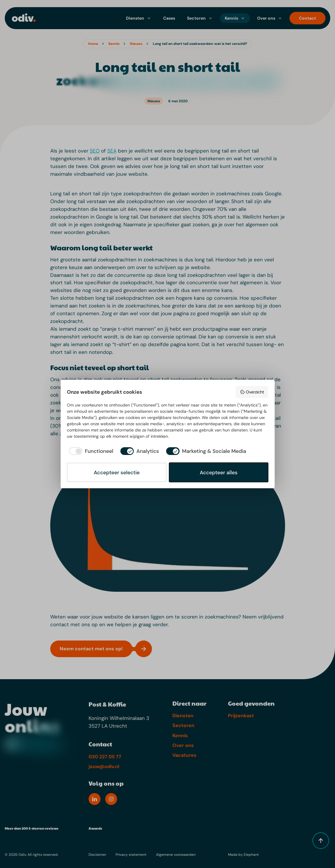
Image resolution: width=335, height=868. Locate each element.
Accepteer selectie (117, 473)
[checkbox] (90, 451)
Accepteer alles (219, 473)
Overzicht (252, 392)
